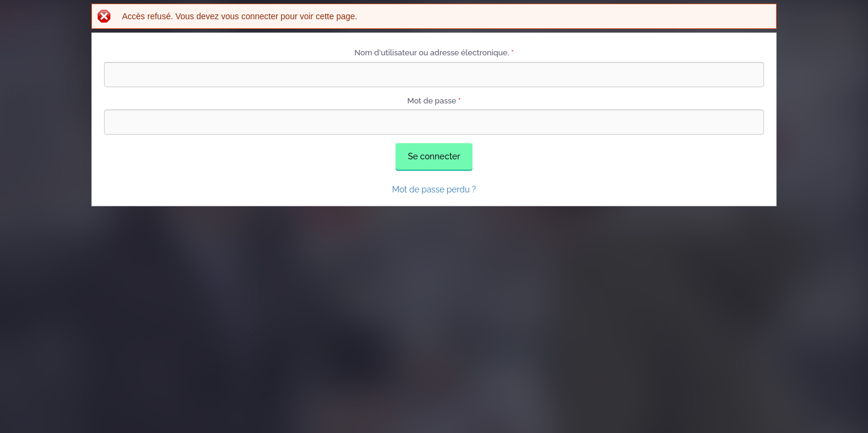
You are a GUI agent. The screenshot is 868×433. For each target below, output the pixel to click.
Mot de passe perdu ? (434, 189)
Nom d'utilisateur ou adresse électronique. (434, 53)
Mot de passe (434, 101)
